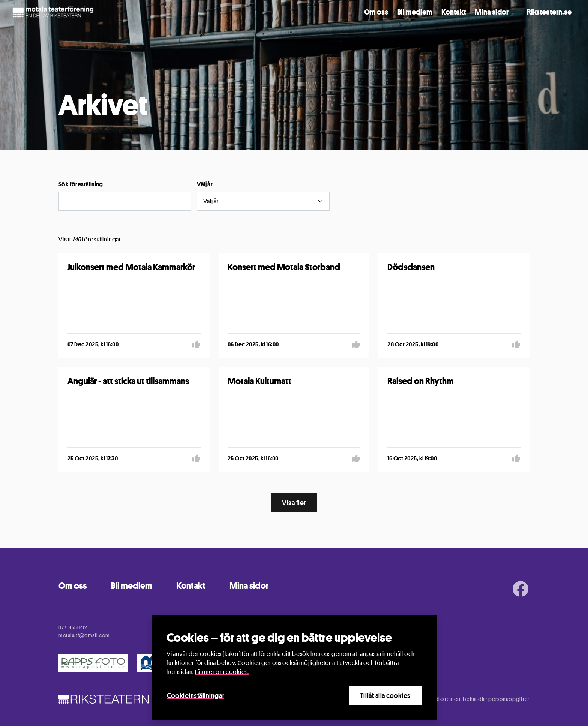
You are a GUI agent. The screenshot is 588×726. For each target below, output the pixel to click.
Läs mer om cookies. (222, 672)
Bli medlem (415, 12)
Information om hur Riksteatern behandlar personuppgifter (460, 699)
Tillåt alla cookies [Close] (385, 695)
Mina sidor (492, 12)
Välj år (205, 184)
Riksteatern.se (549, 12)
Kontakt (454, 12)
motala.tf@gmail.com (84, 635)
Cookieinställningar (196, 695)
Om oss (376, 12)
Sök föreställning (81, 184)
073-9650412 (73, 627)
